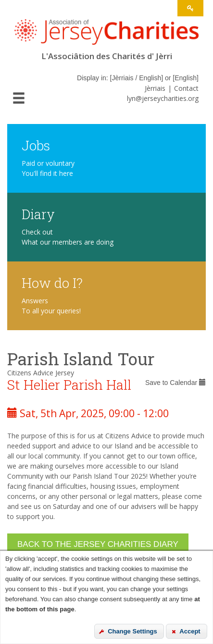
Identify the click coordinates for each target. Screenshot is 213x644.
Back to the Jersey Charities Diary (98, 544)
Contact (186, 88)
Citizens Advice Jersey (41, 373)
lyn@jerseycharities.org (163, 98)
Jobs (36, 145)
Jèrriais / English (136, 78)
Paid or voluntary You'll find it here (48, 168)
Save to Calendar (175, 383)
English (186, 78)
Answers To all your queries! (51, 306)
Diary (38, 214)
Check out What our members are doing (68, 237)
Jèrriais (155, 88)
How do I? (52, 282)
